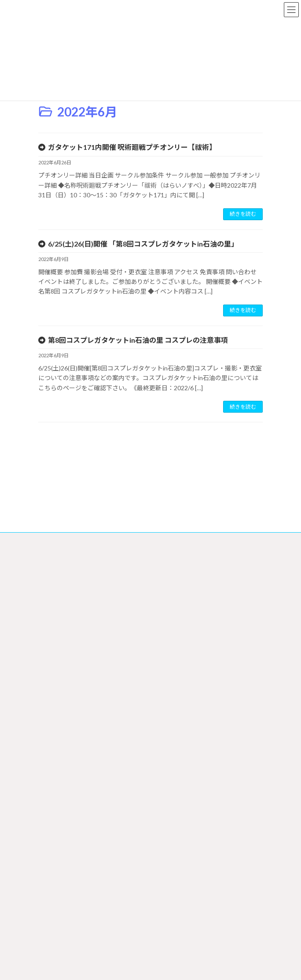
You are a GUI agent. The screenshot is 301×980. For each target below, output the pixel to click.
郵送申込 (59, 779)
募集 (54, 916)
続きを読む (243, 214)
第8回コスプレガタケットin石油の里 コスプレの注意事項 (138, 340)
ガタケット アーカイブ (75, 931)
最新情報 (59, 702)
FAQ (49, 855)
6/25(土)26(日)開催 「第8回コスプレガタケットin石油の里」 (143, 244)
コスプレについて (65, 840)
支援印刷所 (62, 809)
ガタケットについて (67, 869)
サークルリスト (67, 718)
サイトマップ (59, 583)
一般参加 (54, 825)
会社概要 (54, 614)
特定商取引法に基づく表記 (75, 629)
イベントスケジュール (70, 672)
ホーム (51, 656)
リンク (57, 900)
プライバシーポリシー (70, 599)
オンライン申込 (67, 764)
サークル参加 (59, 733)
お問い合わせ (65, 946)
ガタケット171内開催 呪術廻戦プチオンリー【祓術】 (132, 147)
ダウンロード (65, 794)
